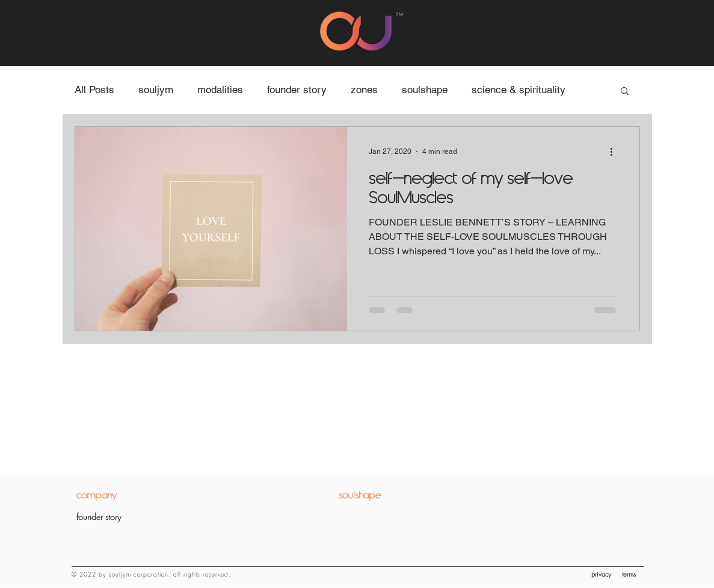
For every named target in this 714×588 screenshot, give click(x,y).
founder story (297, 90)
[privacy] (603, 574)
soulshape (425, 90)
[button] (625, 92)
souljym (156, 90)
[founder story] (138, 517)
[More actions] (616, 152)
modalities (220, 90)
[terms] (632, 574)
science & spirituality (519, 90)
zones (364, 90)
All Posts (94, 90)
